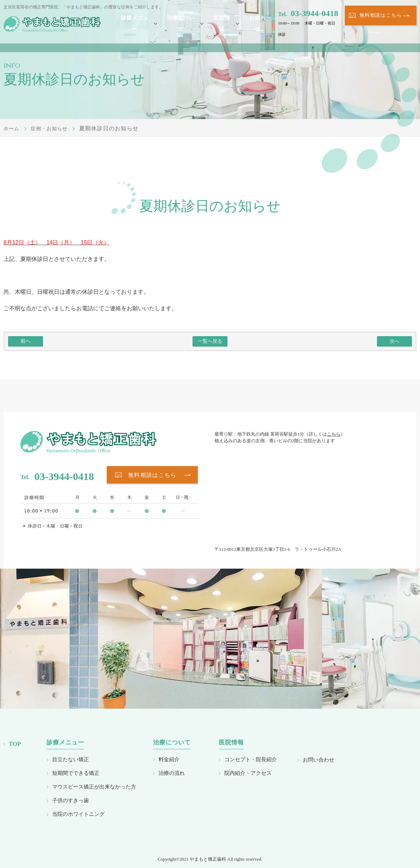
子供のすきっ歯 (71, 800)
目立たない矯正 (71, 759)
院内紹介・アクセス (248, 773)
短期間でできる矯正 (76, 773)
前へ (26, 341)
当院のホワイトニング (78, 814)
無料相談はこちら (381, 23)
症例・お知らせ (54, 129)
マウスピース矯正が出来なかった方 (94, 787)
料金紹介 (169, 759)
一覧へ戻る (210, 341)
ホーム (12, 129)
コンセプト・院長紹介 (251, 759)
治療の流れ (172, 773)
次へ (394, 341)
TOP (15, 744)
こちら (334, 434)
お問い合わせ (318, 760)
